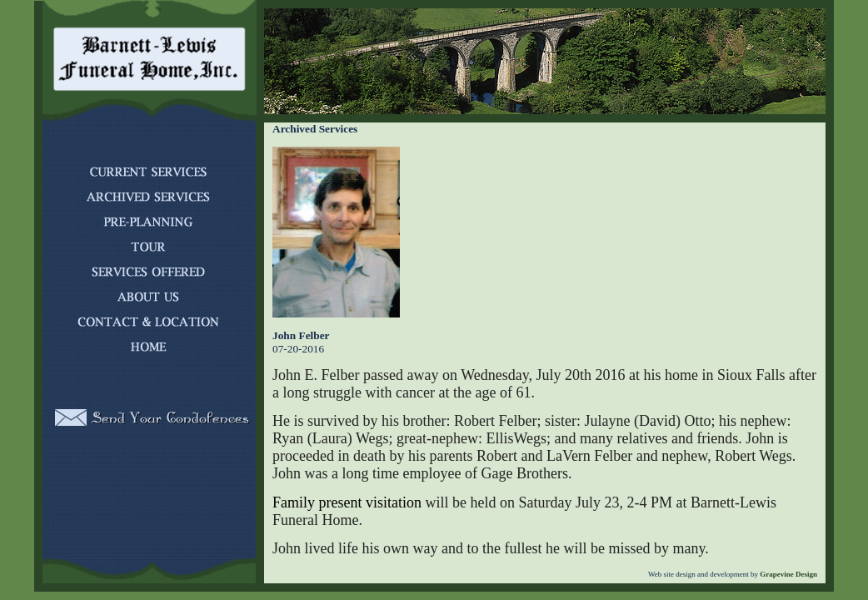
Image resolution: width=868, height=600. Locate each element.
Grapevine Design (788, 574)
